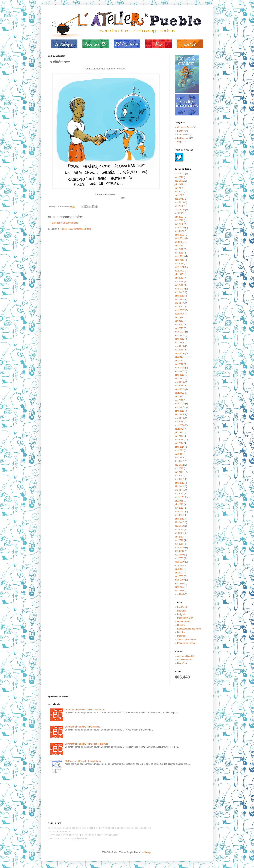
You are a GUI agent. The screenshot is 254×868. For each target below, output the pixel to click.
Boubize (181, 632)
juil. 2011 (179, 501)
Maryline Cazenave (186, 643)
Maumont (182, 636)
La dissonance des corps (189, 629)
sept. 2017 (180, 310)
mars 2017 (180, 332)
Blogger (148, 852)
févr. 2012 (179, 479)
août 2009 (179, 566)
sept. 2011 (180, 497)
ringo (180, 142)
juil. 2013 (179, 454)
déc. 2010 (179, 522)
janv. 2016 (179, 375)
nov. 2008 (179, 594)
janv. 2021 (179, 195)
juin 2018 (179, 278)
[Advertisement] (65, 798)
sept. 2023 (180, 174)
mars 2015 (180, 404)
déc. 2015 (179, 378)
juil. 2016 (179, 357)
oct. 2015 (179, 386)
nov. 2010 (179, 526)
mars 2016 (180, 368)
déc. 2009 (179, 551)
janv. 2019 (179, 260)
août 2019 (179, 242)
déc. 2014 (179, 414)
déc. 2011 (179, 486)
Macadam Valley (185, 618)
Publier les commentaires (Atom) (76, 229)
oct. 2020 (179, 206)
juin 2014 (179, 436)
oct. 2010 (179, 530)
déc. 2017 (179, 299)
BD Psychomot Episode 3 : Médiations (83, 761)
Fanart (180, 131)
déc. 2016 (179, 343)
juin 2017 (179, 321)
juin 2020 (179, 217)
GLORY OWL (184, 622)
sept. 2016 (180, 353)
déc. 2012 (179, 461)
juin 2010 (179, 537)
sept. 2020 (180, 210)
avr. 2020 (179, 224)
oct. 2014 (179, 422)
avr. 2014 (179, 443)
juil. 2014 (179, 432)
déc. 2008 (179, 591)
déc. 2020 (179, 199)
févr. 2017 (179, 335)
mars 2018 (180, 289)
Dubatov (181, 625)
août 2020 (179, 213)
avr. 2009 (179, 576)
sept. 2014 (180, 425)
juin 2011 (179, 504)
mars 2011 (180, 512)
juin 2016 (179, 360)
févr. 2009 (179, 583)
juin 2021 (179, 188)
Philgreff (181, 614)
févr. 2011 (179, 515)
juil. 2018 (179, 274)
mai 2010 (179, 540)
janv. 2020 (179, 235)
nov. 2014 (179, 418)
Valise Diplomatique (187, 640)
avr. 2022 (179, 177)
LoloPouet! (182, 607)
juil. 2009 (179, 569)
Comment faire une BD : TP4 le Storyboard (85, 710)
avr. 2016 (179, 364)
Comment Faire (185, 127)
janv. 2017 (179, 339)
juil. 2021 (179, 184)
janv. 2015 (179, 411)
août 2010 (179, 533)
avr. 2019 (179, 253)
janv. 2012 (179, 483)
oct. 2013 (179, 450)
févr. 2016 (179, 371)
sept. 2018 (180, 267)
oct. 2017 (179, 307)
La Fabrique (183, 138)
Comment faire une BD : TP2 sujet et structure (86, 744)
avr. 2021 (179, 192)
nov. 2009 (179, 555)
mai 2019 (179, 249)
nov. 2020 (179, 202)
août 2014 (179, 429)
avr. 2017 (179, 328)
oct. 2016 (179, 350)
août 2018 (179, 271)
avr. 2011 (179, 508)
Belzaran (181, 611)
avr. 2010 (179, 544)
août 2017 (179, 314)
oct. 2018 (179, 264)
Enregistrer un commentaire (65, 223)
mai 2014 (179, 440)
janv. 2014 (179, 447)
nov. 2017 (179, 303)
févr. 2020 (179, 231)
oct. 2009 (179, 558)
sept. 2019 (180, 238)
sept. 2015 (180, 389)
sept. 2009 (180, 562)
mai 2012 (179, 476)
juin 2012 (179, 472)
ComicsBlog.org (185, 660)
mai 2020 (179, 220)
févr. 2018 (179, 292)
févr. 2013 (179, 458)
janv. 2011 (179, 519)
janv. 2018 (179, 296)
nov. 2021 (179, 181)
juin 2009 (179, 573)
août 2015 (179, 393)
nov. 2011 (179, 490)
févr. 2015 (179, 407)
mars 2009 (180, 580)
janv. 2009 (179, 587)
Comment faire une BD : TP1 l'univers (82, 727)
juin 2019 (179, 246)
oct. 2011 (179, 494)
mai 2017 (179, 325)
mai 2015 (179, 400)
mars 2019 (180, 256)
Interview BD (183, 135)
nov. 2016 (179, 346)
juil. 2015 (179, 396)
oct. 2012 (179, 468)
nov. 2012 (179, 465)
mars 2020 (180, 228)
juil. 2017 (179, 317)
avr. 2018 (179, 285)
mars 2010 (180, 548)
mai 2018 (179, 282)
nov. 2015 (179, 382)
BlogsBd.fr (182, 663)
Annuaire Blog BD (186, 656)
